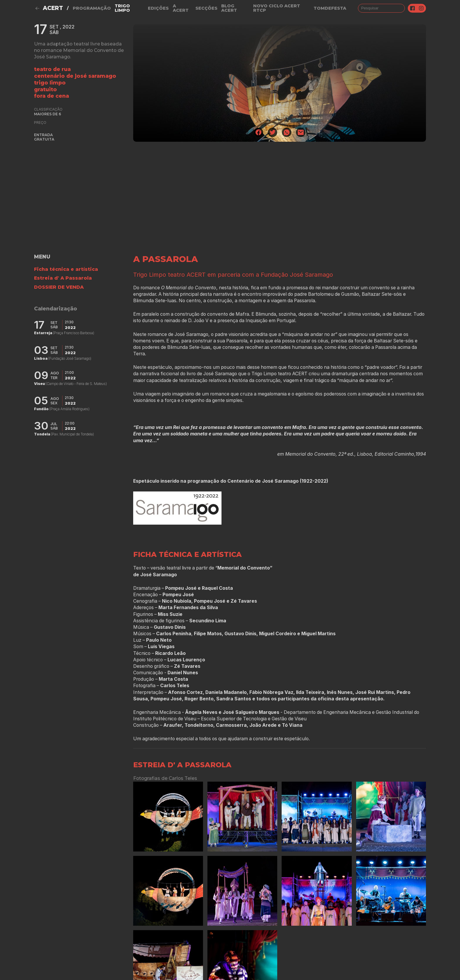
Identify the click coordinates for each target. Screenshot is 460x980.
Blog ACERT (229, 8)
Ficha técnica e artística (66, 269)
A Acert (181, 8)
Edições (158, 8)
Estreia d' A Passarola (63, 278)
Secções (206, 8)
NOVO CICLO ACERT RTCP (277, 8)
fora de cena (51, 96)
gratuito (45, 89)
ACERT (53, 8)
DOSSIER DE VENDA (59, 287)
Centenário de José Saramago (75, 76)
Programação (92, 8)
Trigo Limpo (122, 8)
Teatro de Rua (52, 69)
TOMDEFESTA (330, 8)
